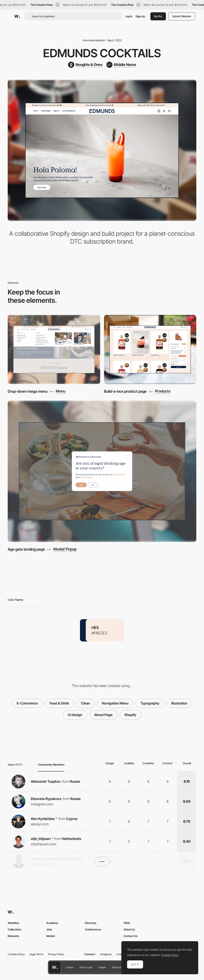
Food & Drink (59, 703)
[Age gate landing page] (102, 471)
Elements (117, 967)
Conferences (93, 929)
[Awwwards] (17, 16)
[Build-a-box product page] (150, 349)
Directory (91, 923)
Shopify (130, 715)
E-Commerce (27, 703)
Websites (13, 923)
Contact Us (131, 936)
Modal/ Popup (65, 549)
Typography (150, 703)
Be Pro (158, 16)
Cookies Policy (16, 954)
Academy (52, 923)
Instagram (106, 954)
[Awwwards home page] (55, 967)
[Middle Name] (121, 65)
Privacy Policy (56, 954)
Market (51, 936)
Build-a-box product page (125, 391)
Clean (85, 703)
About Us (129, 929)
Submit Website (182, 16)
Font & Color (86, 967)
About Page (103, 715)
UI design (75, 715)
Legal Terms (36, 954)
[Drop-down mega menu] (54, 349)
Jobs (49, 929)
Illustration (179, 703)
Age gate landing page (26, 549)
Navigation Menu (115, 703)
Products (163, 391)
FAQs (127, 923)
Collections (15, 929)
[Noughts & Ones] (85, 65)
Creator (69, 967)
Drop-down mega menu (28, 391)
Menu (61, 391)
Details (102, 967)
